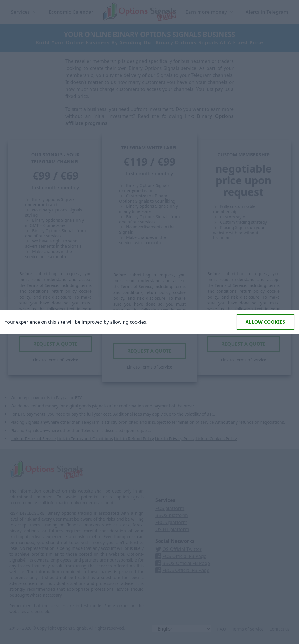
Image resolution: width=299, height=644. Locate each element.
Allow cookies (265, 322)
